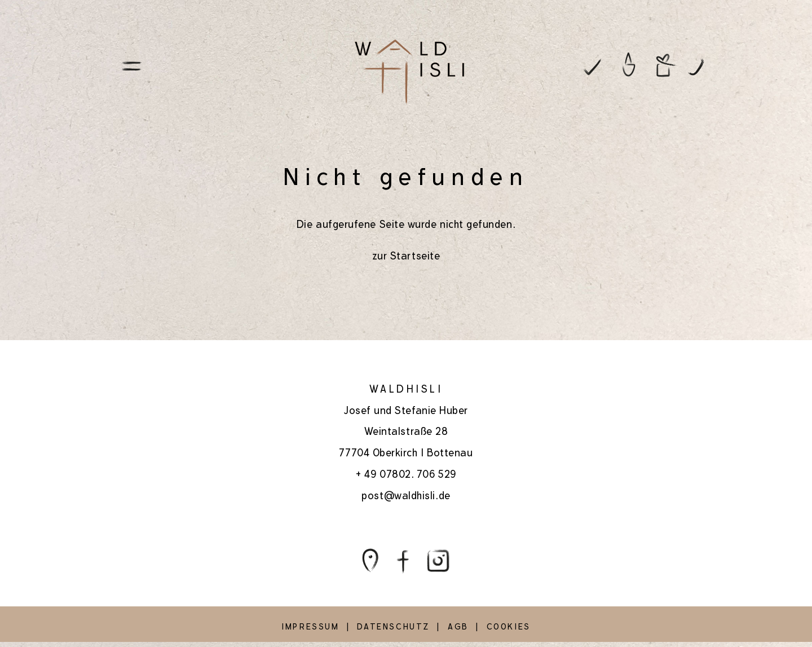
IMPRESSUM (310, 627)
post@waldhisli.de (406, 496)
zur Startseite (406, 256)
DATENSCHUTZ (393, 627)
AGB (458, 627)
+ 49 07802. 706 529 (406, 474)
